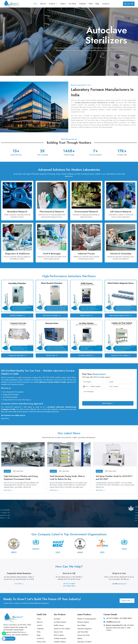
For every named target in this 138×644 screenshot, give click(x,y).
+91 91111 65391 (69, 584)
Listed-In (40, 625)
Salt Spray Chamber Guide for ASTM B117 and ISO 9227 (114, 478)
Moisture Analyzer (83, 622)
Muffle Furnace (86, 315)
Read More (8, 490)
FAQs (91, 4)
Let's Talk (129, 4)
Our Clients (72, 4)
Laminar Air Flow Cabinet (121, 355)
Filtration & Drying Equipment (87, 619)
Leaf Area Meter (83, 632)
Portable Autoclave (60, 638)
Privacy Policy (41, 642)
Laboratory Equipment (84, 629)
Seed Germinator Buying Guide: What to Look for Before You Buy (67, 478)
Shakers (80, 638)
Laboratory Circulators (84, 642)
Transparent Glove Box (17, 355)
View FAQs (19, 584)
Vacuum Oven (52, 355)
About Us (43, 4)
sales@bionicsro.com (119, 584)
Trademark (82, 4)
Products (53, 4)
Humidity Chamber (17, 315)
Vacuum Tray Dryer (83, 635)
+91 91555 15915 (69, 586)
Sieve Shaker (82, 625)
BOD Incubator (59, 635)
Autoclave (57, 619)
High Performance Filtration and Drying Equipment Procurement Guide (21, 478)
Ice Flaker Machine (86, 355)
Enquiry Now (127, 601)
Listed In (63, 4)
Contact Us (106, 4)
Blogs (97, 4)
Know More (120, 56)
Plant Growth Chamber (52, 315)
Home (35, 4)
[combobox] (86, 386)
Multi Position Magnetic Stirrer (121, 315)
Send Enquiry (108, 403)
